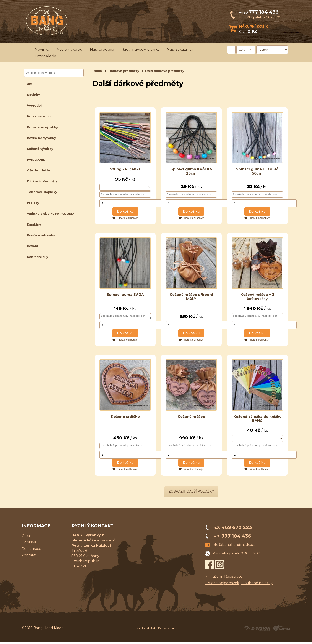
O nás (27, 538)
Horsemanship (39, 116)
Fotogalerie (45, 56)
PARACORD (36, 160)
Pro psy (33, 203)
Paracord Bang (168, 630)
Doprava (29, 544)
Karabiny (34, 224)
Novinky (42, 49)
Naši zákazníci (180, 49)
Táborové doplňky (42, 192)
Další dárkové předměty (165, 71)
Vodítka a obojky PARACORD (50, 214)
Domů (97, 71)
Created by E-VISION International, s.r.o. (257, 630)
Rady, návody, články (140, 49)
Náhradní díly (37, 257)
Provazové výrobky (42, 127)
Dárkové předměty (42, 181)
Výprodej (34, 106)
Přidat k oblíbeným (127, 219)
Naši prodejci (102, 49)
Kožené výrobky (40, 149)
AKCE (31, 84)
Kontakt (29, 557)
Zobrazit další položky (191, 493)
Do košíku (125, 212)
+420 (259, 12)
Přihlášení (213, 578)
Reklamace (31, 551)
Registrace (233, 578)
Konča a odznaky (41, 235)
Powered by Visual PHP (281, 630)
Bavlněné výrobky (41, 138)
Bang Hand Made (145, 630)
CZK (242, 50)
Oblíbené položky (257, 585)
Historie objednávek (222, 585)
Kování (32, 246)
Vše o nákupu (70, 49)
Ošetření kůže (39, 170)
